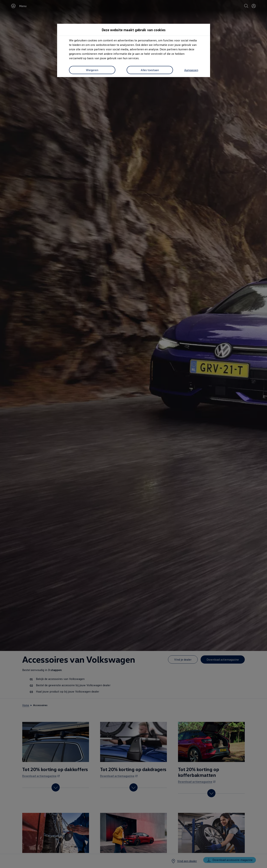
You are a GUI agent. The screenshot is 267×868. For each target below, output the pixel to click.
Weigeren (116, 70)
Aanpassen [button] (76, 70)
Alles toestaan (173, 70)
